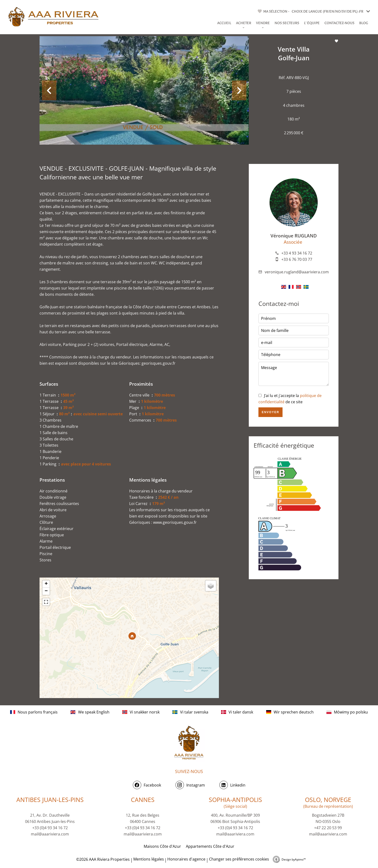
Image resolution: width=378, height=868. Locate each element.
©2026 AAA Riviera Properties (102, 859)
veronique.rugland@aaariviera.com (297, 272)
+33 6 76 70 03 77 (297, 259)
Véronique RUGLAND (294, 236)
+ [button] (46, 584)
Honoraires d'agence (186, 859)
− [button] (46, 591)
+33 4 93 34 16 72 (297, 253)
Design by (294, 859)
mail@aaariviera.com (50, 834)
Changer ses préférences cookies (239, 859)
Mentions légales (149, 859)
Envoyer (271, 412)
